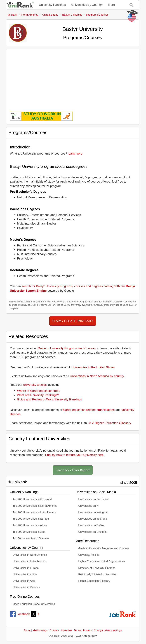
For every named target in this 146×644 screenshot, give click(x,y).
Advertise (66, 630)
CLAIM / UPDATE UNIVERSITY (73, 321)
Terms (77, 630)
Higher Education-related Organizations (102, 561)
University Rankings (52, 5)
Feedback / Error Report (73, 470)
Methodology (40, 630)
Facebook (20, 614)
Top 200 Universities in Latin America (35, 512)
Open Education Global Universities (34, 604)
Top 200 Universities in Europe (31, 519)
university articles (35, 385)
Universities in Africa (25, 574)
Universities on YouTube (93, 519)
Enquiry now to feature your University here (74, 455)
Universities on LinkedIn (93, 532)
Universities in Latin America (30, 561)
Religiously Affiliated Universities (97, 574)
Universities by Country (87, 5)
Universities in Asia (24, 581)
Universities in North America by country (97, 376)
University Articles (89, 555)
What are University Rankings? (38, 395)
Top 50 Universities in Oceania (31, 538)
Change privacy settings (108, 630)
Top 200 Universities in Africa (30, 525)
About (27, 630)
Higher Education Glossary (94, 581)
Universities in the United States (93, 367)
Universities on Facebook (93, 499)
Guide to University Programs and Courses (67, 348)
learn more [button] (75, 154)
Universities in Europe (26, 568)
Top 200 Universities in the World (32, 499)
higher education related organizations (89, 410)
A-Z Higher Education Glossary (110, 423)
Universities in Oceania (26, 587)
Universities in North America (30, 555)
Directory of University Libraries (97, 568)
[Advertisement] (73, 78)
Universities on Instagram (93, 512)
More (111, 5)
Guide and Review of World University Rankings (50, 399)
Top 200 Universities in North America (35, 506)
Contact (54, 630)
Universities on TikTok (91, 525)
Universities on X (88, 506)
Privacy (87, 630)
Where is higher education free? (39, 391)
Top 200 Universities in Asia (29, 532)
